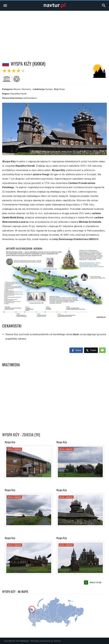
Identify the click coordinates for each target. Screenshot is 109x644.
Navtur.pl (24, 641)
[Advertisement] (54, 33)
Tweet (91, 350)
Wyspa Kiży (10, 442)
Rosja (62, 89)
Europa (49, 89)
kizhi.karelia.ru (30, 98)
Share (76, 351)
